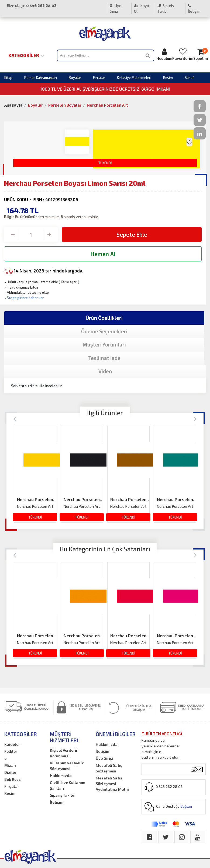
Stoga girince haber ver (24, 298)
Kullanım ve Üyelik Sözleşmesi (67, 766)
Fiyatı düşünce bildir (21, 287)
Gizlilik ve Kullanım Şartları (68, 785)
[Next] (195, 419)
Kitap (8, 78)
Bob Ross (13, 779)
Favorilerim (183, 54)
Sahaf (189, 78)
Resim (168, 78)
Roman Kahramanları (41, 78)
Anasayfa (13, 105)
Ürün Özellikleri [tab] (104, 318)
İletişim (194, 9)
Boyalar (75, 78)
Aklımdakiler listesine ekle (26, 292)
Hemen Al (103, 254)
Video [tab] (105, 371)
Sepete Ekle (132, 234)
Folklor (11, 751)
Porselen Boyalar (65, 105)
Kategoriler (27, 55)
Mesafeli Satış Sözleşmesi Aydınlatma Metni (112, 784)
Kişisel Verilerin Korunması (64, 753)
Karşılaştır (69, 282)
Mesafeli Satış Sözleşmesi (109, 768)
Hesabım (164, 54)
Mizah (10, 765)
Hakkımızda (61, 776)
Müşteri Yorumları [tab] (104, 344)
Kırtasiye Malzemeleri (134, 78)
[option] (35, 474)
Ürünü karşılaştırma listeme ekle (31, 282)
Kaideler (12, 744)
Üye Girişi (116, 8)
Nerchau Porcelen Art (107, 105)
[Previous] (15, 419)
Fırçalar (99, 78)
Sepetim (201, 54)
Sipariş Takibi (166, 8)
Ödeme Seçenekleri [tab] (104, 331)
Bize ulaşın (32, 6)
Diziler (10, 772)
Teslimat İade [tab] (104, 358)
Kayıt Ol (142, 8)
